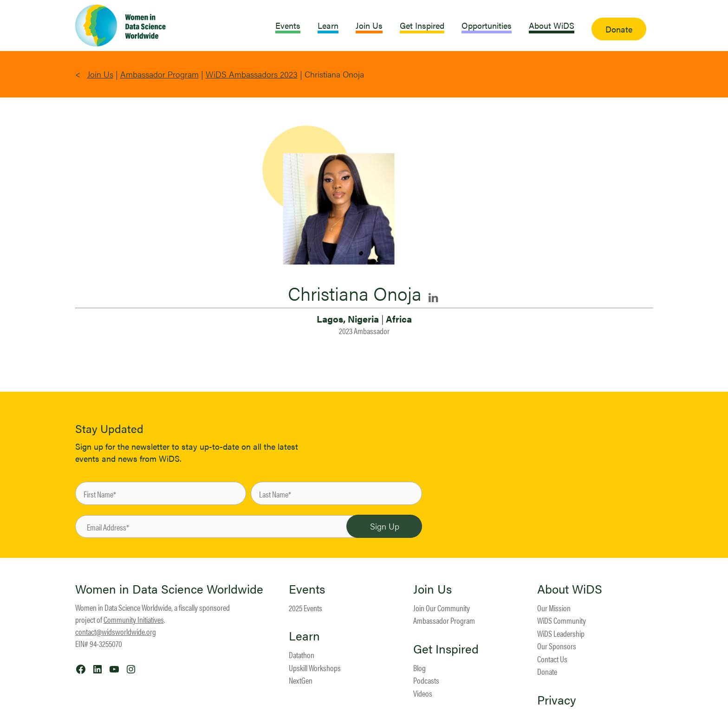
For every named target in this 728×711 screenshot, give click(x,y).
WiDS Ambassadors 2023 (252, 74)
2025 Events (305, 608)
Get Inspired (446, 649)
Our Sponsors (557, 646)
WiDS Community (562, 620)
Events (307, 589)
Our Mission (554, 608)
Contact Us (552, 659)
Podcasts (426, 680)
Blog (419, 668)
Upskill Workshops (315, 668)
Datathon (302, 655)
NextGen (301, 680)
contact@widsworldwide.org (116, 631)
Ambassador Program (159, 74)
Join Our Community (442, 608)
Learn (304, 636)
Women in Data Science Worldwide (169, 589)
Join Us (100, 74)
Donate (547, 671)
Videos (423, 693)
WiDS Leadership (561, 633)
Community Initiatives (134, 619)
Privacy (557, 700)
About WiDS (570, 589)
